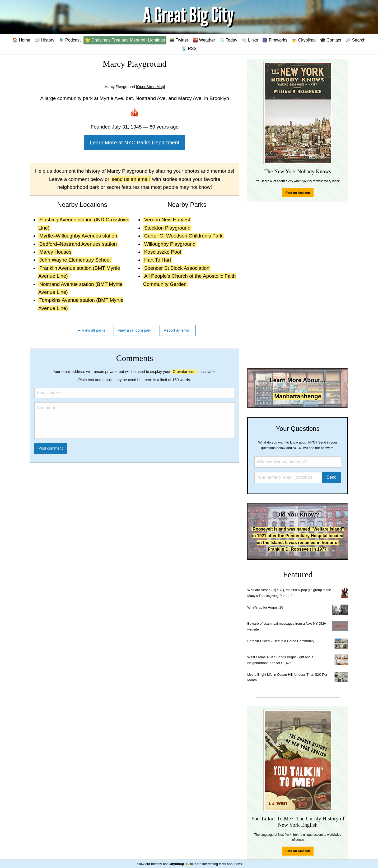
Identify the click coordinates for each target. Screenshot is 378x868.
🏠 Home (21, 40)
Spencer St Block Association (177, 268)
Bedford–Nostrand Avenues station (78, 244)
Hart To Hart (158, 260)
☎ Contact (331, 40)
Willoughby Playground (170, 244)
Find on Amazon (298, 193)
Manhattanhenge (298, 396)
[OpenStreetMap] (151, 87)
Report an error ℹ (178, 330)
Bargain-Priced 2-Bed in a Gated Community (281, 641)
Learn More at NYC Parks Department (135, 143)
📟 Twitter (179, 40)
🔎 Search (356, 40)
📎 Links (250, 40)
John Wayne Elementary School (75, 260)
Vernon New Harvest (167, 220)
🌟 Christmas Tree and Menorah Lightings (125, 40)
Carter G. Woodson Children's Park (183, 236)
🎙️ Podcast (70, 40)
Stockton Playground (167, 228)
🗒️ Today (228, 40)
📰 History (45, 40)
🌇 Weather (204, 40)
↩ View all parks (92, 330)
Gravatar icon (184, 372)
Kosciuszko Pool (163, 252)
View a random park (134, 330)
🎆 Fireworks (275, 40)
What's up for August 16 (265, 607)
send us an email (131, 179)
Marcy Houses (55, 252)
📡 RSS (189, 48)
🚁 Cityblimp (304, 40)
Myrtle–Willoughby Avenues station (78, 236)
